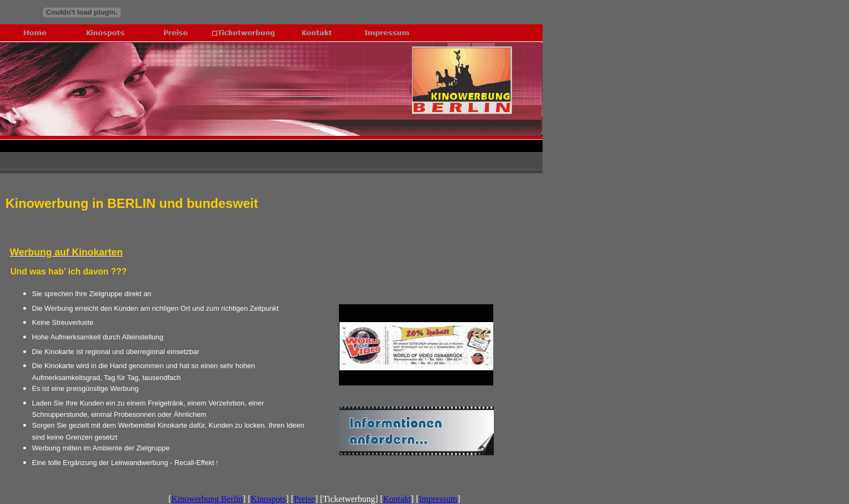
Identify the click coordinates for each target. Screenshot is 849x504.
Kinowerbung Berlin (207, 499)
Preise (305, 499)
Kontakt (397, 499)
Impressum (438, 499)
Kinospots (268, 499)
